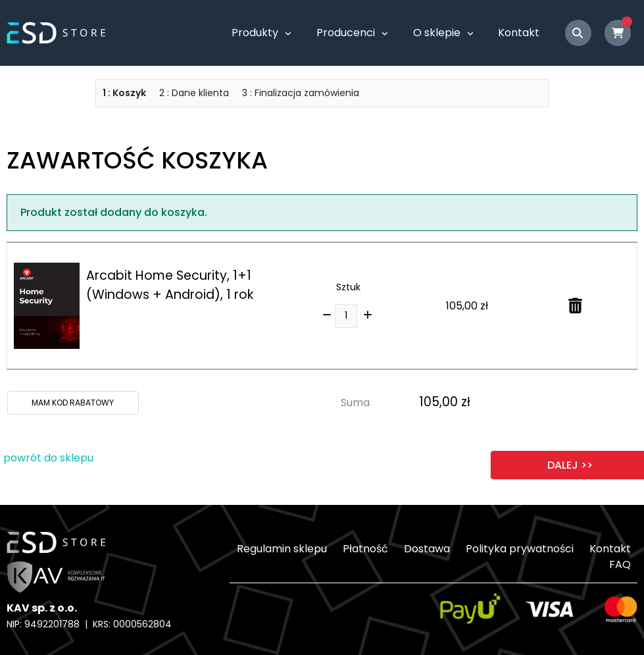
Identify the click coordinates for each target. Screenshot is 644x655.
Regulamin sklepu (282, 549)
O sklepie (437, 33)
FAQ (620, 564)
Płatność (365, 549)
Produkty (255, 33)
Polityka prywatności (520, 549)
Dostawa (427, 549)
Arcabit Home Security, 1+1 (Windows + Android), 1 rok (170, 285)
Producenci (346, 33)
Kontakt (519, 33)
